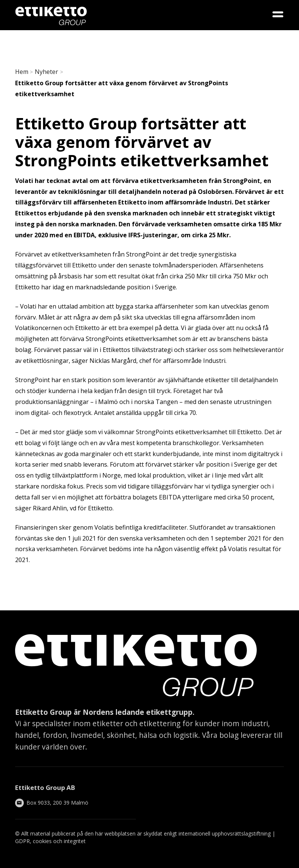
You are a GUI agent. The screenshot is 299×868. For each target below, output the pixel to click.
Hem (22, 72)
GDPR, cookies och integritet (50, 841)
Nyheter (46, 72)
